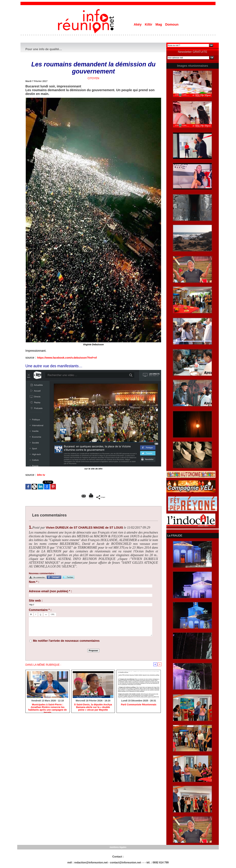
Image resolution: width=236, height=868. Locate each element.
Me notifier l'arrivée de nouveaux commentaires (66, 641)
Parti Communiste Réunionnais (139, 705)
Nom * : (34, 582)
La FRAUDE (175, 535)
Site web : (36, 601)
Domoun (172, 24)
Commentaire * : (40, 610)
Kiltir (149, 24)
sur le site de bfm (93, 469)
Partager (101, 497)
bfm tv (41, 475)
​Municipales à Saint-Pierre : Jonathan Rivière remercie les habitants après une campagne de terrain (47, 707)
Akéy (138, 24)
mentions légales (118, 847)
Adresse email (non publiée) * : (50, 591)
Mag (159, 24)
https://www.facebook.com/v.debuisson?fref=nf (70, 358)
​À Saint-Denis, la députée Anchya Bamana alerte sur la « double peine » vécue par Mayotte (93, 707)
